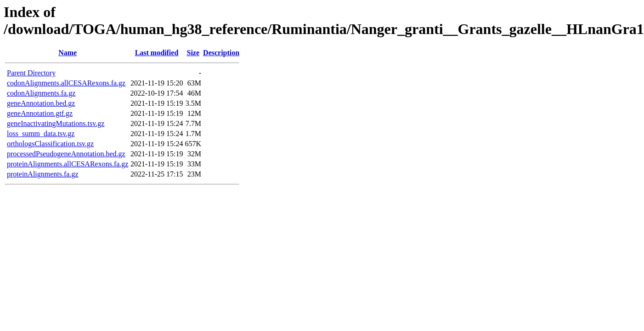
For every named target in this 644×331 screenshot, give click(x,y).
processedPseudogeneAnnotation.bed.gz (66, 154)
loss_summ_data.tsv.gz (41, 134)
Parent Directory (31, 73)
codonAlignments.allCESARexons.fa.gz (66, 83)
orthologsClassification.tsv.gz (50, 144)
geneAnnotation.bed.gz (41, 103)
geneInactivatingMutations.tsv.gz (56, 123)
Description (221, 53)
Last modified (157, 53)
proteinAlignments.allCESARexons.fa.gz (68, 164)
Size (193, 53)
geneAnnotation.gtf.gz (40, 113)
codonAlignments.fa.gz (41, 93)
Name (68, 53)
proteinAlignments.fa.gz (43, 174)
